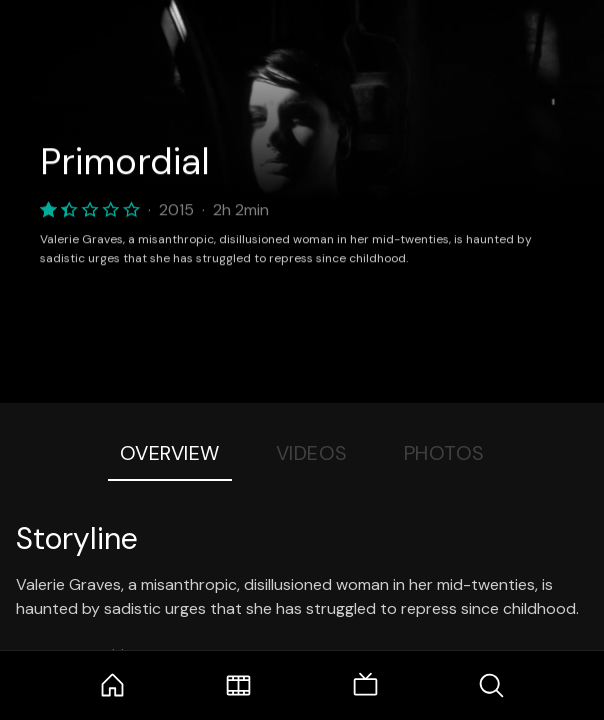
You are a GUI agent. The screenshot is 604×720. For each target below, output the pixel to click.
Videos (312, 453)
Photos (444, 453)
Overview (170, 453)
